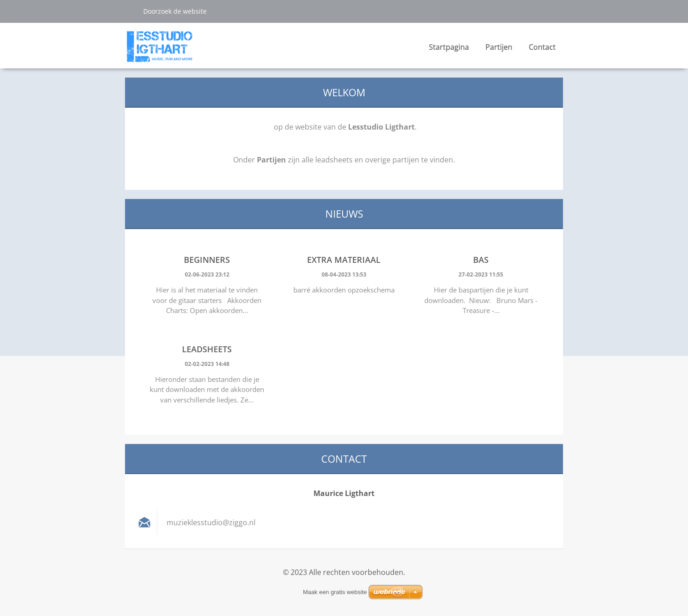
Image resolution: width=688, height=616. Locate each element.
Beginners (207, 260)
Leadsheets (207, 349)
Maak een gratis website (335, 592)
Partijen (499, 50)
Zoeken (130, 11)
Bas (481, 260)
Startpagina (449, 47)
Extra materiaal (344, 260)
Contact (542, 47)
